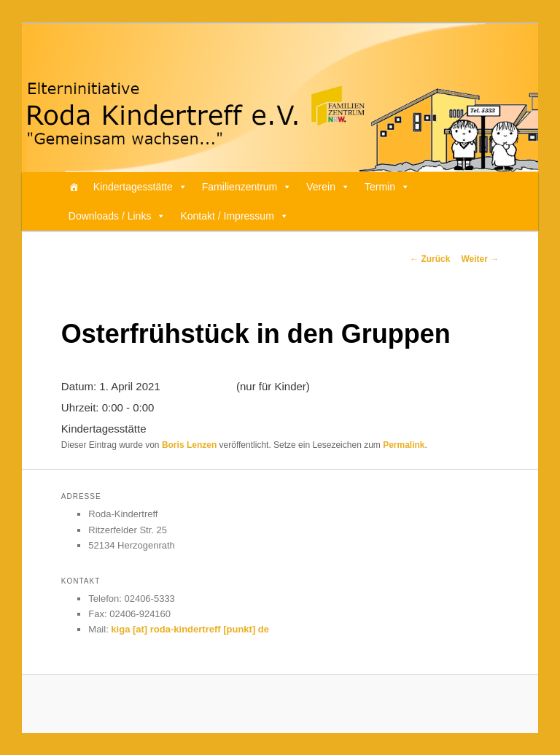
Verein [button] (328, 187)
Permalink (404, 445)
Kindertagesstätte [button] (140, 187)
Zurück (430, 259)
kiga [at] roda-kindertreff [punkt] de (190, 629)
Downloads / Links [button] (117, 216)
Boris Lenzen (189, 445)
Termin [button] (387, 187)
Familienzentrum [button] (247, 187)
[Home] (74, 187)
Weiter (480, 259)
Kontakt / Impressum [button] (234, 216)
